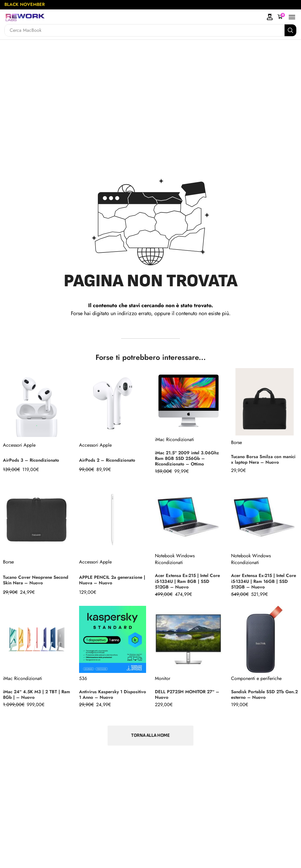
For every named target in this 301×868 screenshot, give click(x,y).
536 (83, 681)
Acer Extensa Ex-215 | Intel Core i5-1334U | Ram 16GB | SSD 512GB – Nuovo (262, 584)
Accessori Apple (19, 445)
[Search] (290, 30)
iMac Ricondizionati (174, 437)
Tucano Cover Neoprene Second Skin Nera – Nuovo (33, 583)
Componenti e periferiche (256, 681)
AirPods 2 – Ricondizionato (108, 461)
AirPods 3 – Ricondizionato (32, 461)
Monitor (163, 681)
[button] (281, 17)
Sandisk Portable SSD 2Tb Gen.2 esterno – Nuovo (259, 697)
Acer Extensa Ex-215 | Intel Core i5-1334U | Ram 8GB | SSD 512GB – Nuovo (185, 584)
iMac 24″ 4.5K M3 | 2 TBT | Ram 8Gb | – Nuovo (33, 697)
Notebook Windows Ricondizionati (175, 562)
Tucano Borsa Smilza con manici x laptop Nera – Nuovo (264, 460)
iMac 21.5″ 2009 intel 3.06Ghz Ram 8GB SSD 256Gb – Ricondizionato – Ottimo (184, 458)
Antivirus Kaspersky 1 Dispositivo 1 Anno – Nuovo (109, 697)
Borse (236, 442)
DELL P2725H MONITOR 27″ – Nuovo (186, 697)
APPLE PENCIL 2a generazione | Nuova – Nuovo (112, 583)
